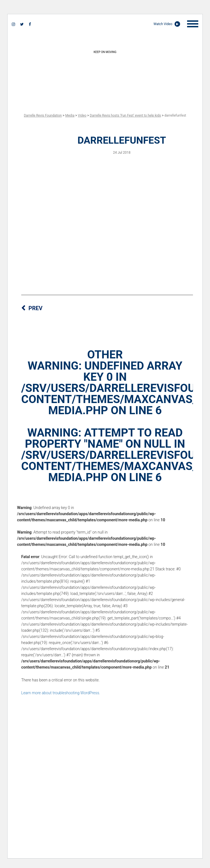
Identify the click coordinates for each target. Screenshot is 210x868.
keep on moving (105, 75)
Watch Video (167, 24)
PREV (35, 308)
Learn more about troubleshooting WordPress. (61, 693)
